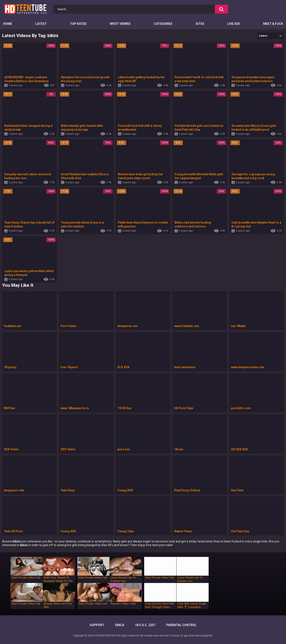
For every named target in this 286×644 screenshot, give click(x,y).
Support (97, 625)
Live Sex (234, 24)
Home (8, 24)
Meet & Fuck (273, 24)
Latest (41, 24)
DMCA (120, 625)
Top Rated (78, 24)
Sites (200, 24)
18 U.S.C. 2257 (145, 625)
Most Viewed (120, 24)
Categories (163, 24)
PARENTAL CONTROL (181, 625)
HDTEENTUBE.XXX (105, 636)
